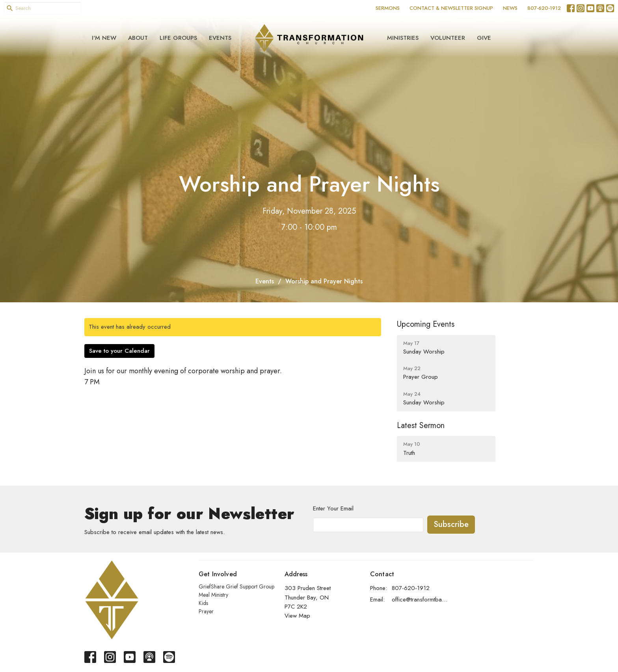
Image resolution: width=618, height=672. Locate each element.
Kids (203, 603)
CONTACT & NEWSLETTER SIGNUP (451, 8)
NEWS (510, 8)
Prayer (206, 611)
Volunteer (448, 38)
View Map (297, 616)
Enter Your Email (333, 508)
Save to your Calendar (119, 351)
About (138, 38)
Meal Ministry (213, 595)
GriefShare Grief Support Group (236, 586)
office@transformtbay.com (420, 599)
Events (220, 38)
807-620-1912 (544, 8)
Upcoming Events (426, 324)
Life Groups (178, 38)
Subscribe (451, 524)
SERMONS (388, 8)
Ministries (403, 38)
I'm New (104, 38)
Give (484, 38)
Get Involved (218, 574)
